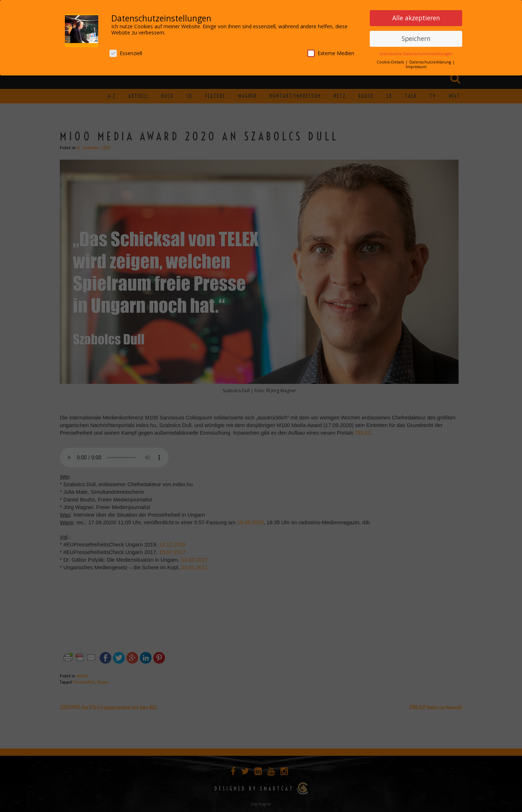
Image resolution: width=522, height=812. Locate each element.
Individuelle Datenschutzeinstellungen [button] (416, 54)
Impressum (416, 67)
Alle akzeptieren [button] (416, 18)
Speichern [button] (416, 38)
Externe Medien (331, 53)
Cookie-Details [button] (391, 62)
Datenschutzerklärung (431, 62)
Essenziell (126, 53)
